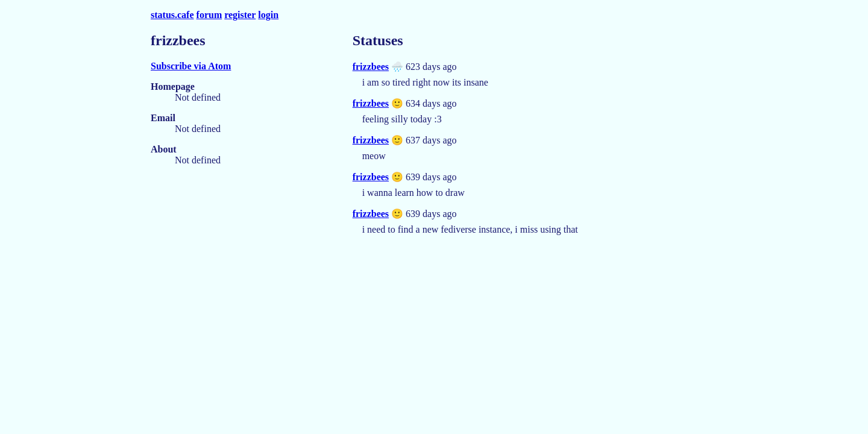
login (268, 15)
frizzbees (371, 67)
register (240, 15)
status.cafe (172, 15)
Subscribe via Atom (191, 66)
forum (209, 15)
